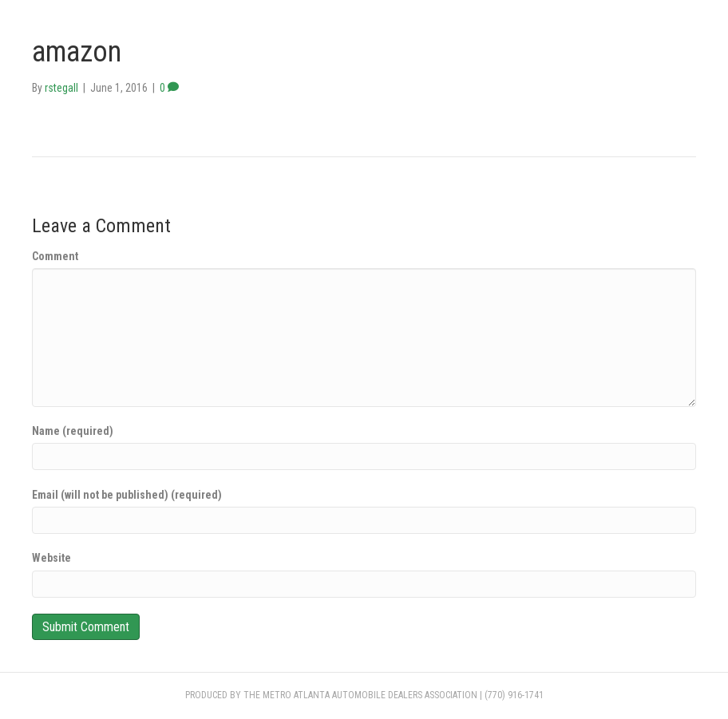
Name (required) (73, 431)
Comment (55, 256)
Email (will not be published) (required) (127, 495)
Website (51, 558)
